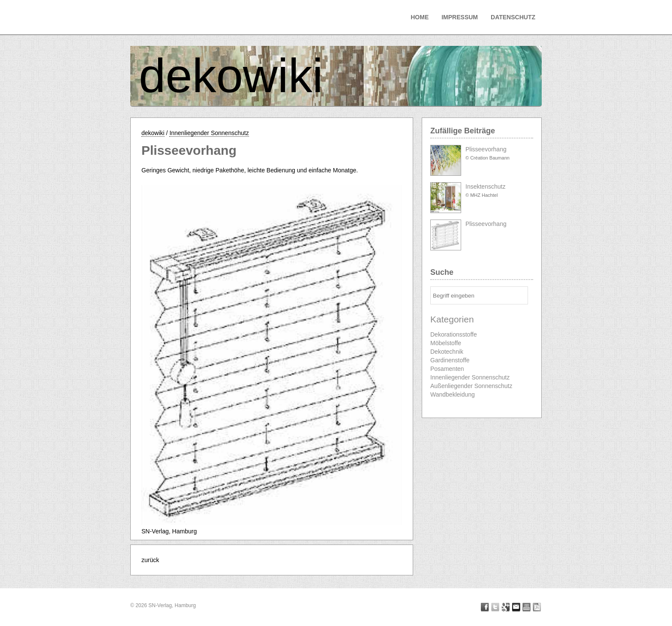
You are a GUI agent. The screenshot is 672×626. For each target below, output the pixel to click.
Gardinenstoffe (450, 360)
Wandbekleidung (453, 394)
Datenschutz (513, 17)
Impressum (460, 17)
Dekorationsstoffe (454, 334)
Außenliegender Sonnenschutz (471, 386)
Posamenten (447, 369)
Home (420, 17)
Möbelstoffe (446, 343)
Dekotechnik (447, 352)
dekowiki (231, 76)
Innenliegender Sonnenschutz (209, 133)
